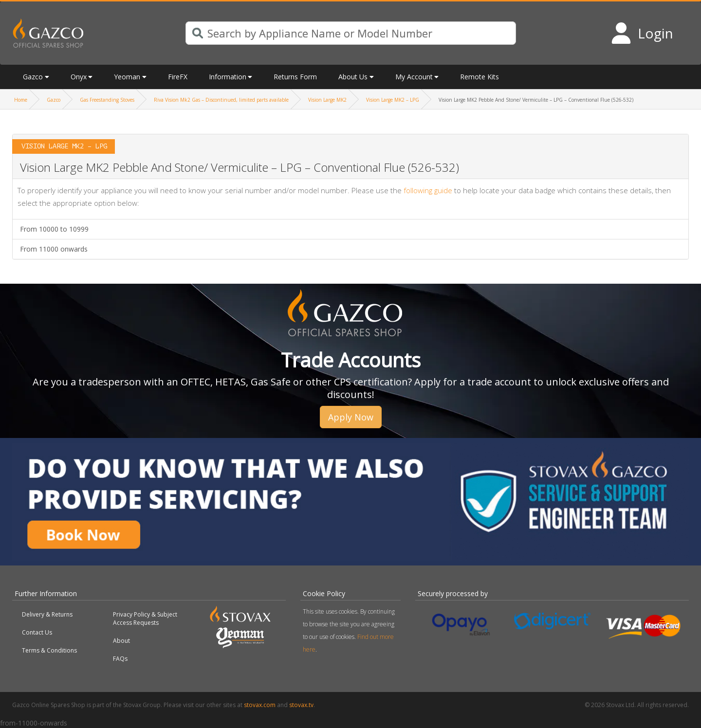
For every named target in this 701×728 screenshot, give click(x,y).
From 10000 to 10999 (54, 229)
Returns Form (295, 77)
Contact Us (37, 632)
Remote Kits (480, 77)
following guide (428, 190)
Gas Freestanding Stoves (107, 100)
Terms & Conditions (49, 650)
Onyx (79, 77)
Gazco (33, 77)
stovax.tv (301, 705)
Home (21, 100)
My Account (414, 77)
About (121, 641)
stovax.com (260, 705)
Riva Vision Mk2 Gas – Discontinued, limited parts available (221, 100)
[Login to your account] (642, 33)
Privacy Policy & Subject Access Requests (145, 619)
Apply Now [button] (351, 417)
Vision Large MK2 (327, 100)
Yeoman (127, 77)
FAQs (120, 659)
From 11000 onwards (54, 249)
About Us (353, 77)
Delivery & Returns (47, 614)
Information (228, 77)
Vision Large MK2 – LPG (393, 100)
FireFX (178, 77)
